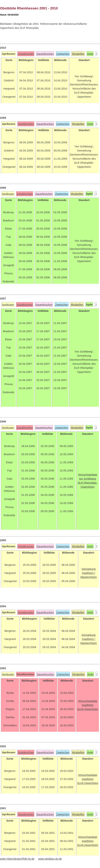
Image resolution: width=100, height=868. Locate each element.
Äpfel (90, 54)
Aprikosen (8, 194)
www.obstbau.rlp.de (50, 859)
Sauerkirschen (45, 54)
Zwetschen (63, 54)
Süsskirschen (26, 54)
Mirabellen (78, 54)
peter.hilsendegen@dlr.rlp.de (17, 859)
